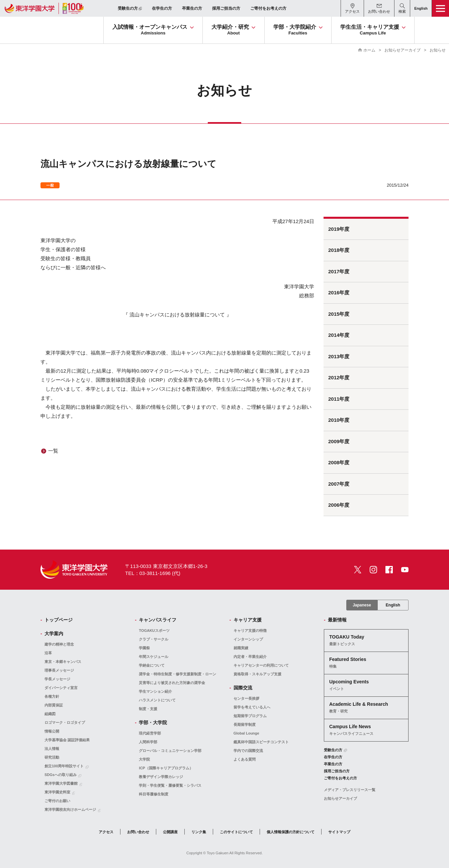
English (393, 605)
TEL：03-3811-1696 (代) (153, 573)
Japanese (362, 605)
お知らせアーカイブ (402, 50)
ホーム (369, 50)
